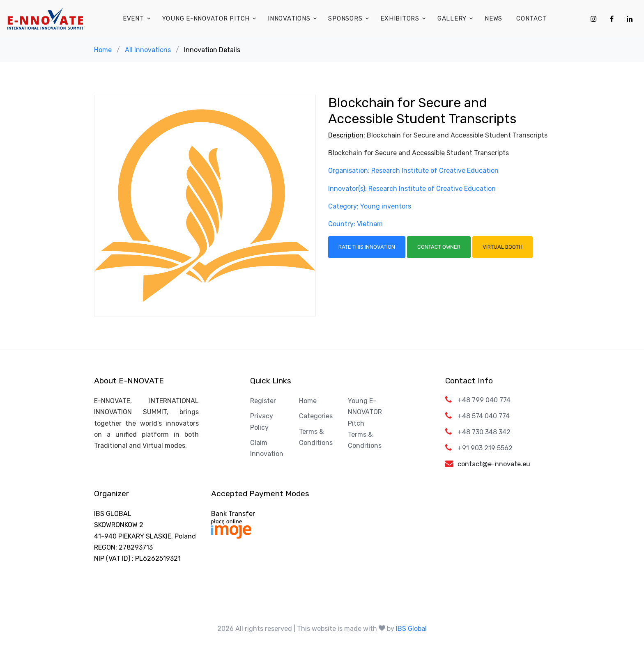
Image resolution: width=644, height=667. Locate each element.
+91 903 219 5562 (485, 448)
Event (133, 18)
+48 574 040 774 (484, 416)
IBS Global (411, 629)
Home (103, 50)
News (493, 18)
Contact (531, 18)
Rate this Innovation (367, 247)
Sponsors (345, 18)
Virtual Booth (503, 247)
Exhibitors (400, 18)
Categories (316, 416)
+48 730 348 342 (484, 432)
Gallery (452, 18)
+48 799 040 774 (484, 400)
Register (263, 401)
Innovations (289, 18)
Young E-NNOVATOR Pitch (206, 18)
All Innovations (148, 50)
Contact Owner (439, 247)
